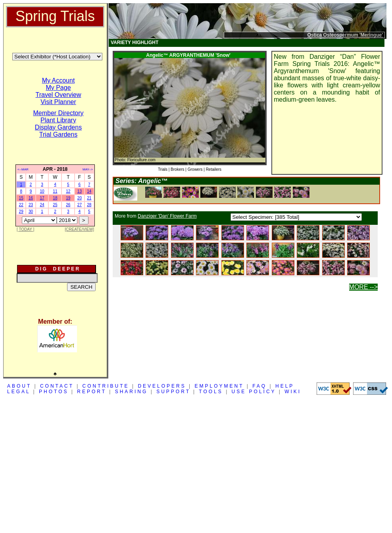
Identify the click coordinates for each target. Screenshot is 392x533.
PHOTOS (54, 392)
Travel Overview (59, 95)
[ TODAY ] (25, 229)
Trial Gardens (58, 134)
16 (31, 198)
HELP (285, 386)
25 (55, 205)
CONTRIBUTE (106, 386)
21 (89, 198)
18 (55, 198)
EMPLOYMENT (219, 386)
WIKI (293, 392)
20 (80, 198)
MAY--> (88, 169)
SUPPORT (173, 392)
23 (31, 205)
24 (42, 205)
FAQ (259, 386)
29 (21, 211)
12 (68, 191)
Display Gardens (58, 127)
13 (80, 191)
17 (42, 198)
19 (68, 198)
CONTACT (57, 386)
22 (21, 205)
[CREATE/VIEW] (79, 229)
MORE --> (363, 287)
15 (21, 198)
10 (42, 191)
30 (31, 211)
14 (89, 191)
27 (80, 205)
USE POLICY (254, 392)
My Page (58, 88)
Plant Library (58, 120)
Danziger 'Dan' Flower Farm (167, 216)
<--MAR (23, 169)
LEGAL (19, 392)
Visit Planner (58, 102)
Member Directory (58, 113)
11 (55, 191)
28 (89, 205)
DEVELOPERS (162, 386)
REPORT (92, 392)
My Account (59, 80)
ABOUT (19, 386)
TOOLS (211, 392)
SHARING (132, 392)
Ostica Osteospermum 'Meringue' (345, 35)
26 (68, 205)
